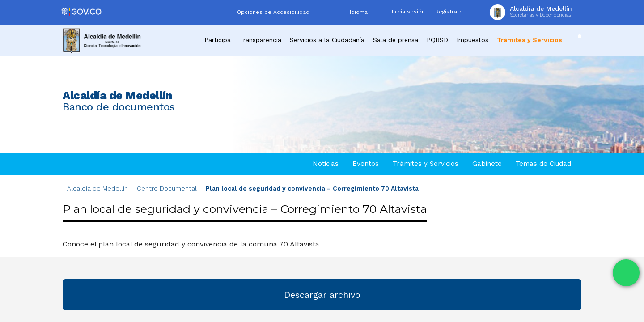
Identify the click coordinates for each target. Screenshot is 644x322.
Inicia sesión (408, 12)
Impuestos (472, 40)
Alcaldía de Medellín (97, 188)
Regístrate (449, 12)
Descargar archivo (322, 295)
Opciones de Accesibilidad (273, 12)
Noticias (326, 164)
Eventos (366, 164)
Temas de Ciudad (543, 164)
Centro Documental (167, 188)
